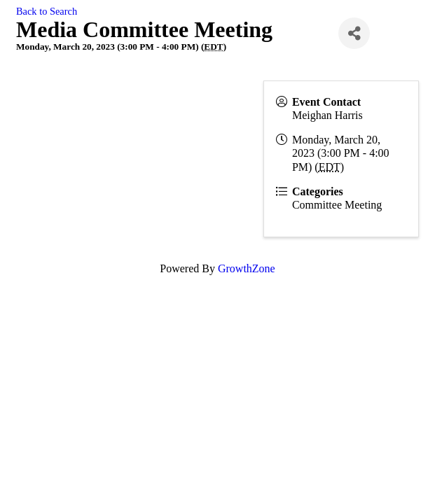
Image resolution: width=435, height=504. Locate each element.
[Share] (354, 33)
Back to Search (47, 11)
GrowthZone (247, 268)
